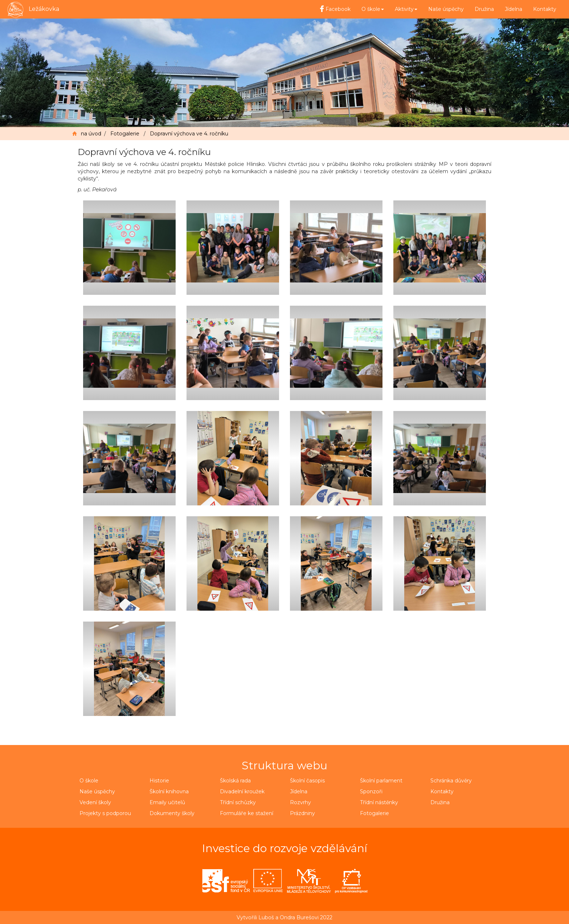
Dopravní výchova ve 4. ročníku (189, 134)
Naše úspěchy (446, 9)
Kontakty (545, 9)
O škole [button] (373, 9)
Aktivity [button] (406, 9)
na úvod (91, 134)
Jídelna (513, 9)
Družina (484, 9)
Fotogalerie (125, 134)
